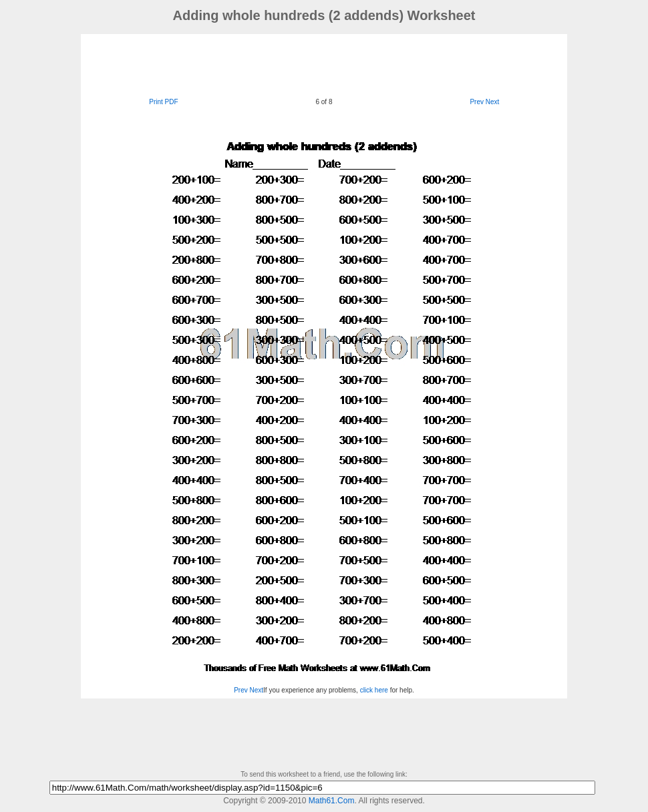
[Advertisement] (324, 64)
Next (493, 102)
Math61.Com (332, 801)
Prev (477, 102)
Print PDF (163, 102)
